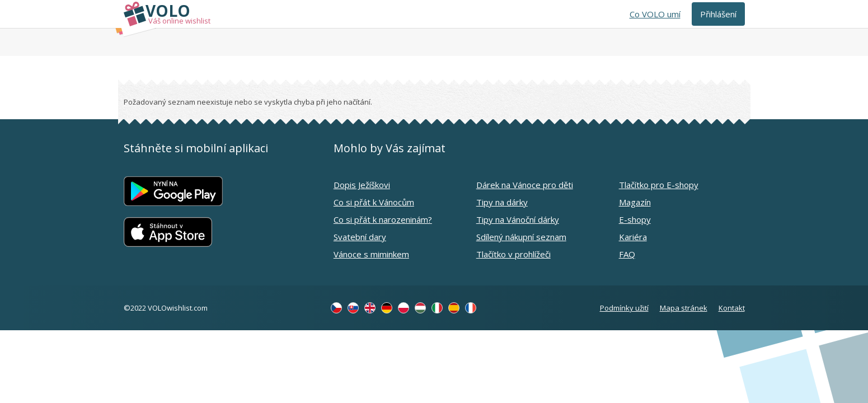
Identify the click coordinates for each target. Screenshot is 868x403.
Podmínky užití (624, 308)
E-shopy (635, 219)
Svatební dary (360, 237)
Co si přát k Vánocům (374, 202)
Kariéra (633, 237)
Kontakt (732, 308)
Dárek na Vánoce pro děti (525, 185)
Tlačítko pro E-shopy (659, 185)
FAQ (627, 254)
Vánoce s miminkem (371, 254)
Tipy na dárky (502, 202)
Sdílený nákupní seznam (521, 237)
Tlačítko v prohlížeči (513, 254)
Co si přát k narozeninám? (383, 219)
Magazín (635, 202)
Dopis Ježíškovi (362, 185)
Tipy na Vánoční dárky (518, 219)
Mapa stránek (684, 308)
